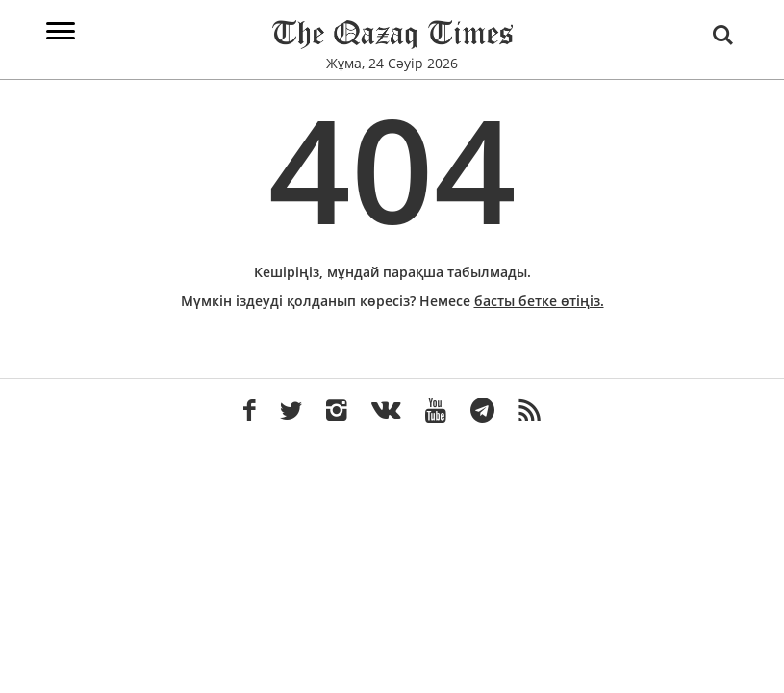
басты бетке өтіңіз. (539, 301)
